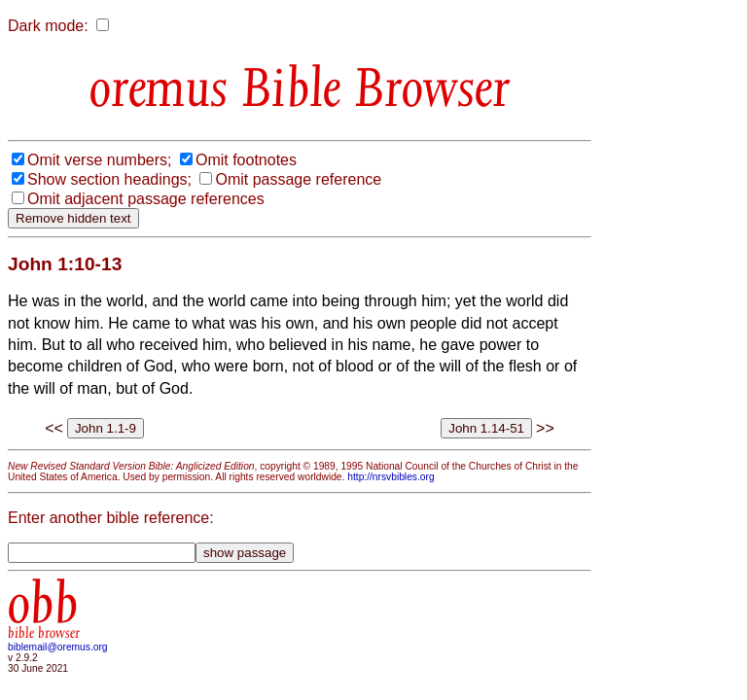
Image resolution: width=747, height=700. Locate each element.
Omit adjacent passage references (146, 199)
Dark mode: (48, 26)
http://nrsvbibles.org (391, 477)
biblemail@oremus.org (58, 647)
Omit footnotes (246, 160)
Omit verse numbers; (99, 160)
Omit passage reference (298, 179)
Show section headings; (109, 179)
